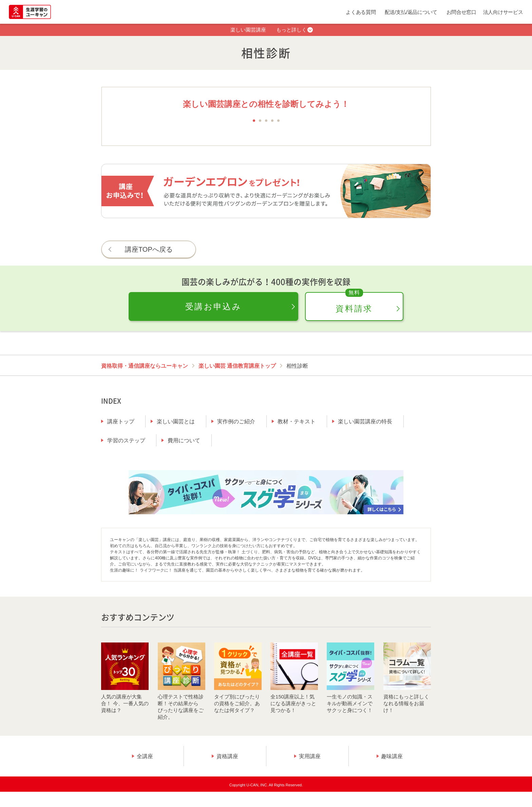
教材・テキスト (297, 421)
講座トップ (121, 421)
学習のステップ (126, 440)
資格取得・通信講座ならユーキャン (145, 366)
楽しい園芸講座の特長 (365, 421)
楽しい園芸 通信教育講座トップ (237, 366)
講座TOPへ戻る (149, 249)
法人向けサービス (503, 12)
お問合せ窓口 (461, 12)
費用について (184, 440)
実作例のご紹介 (236, 421)
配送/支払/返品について (411, 12)
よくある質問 (361, 12)
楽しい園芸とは (176, 421)
